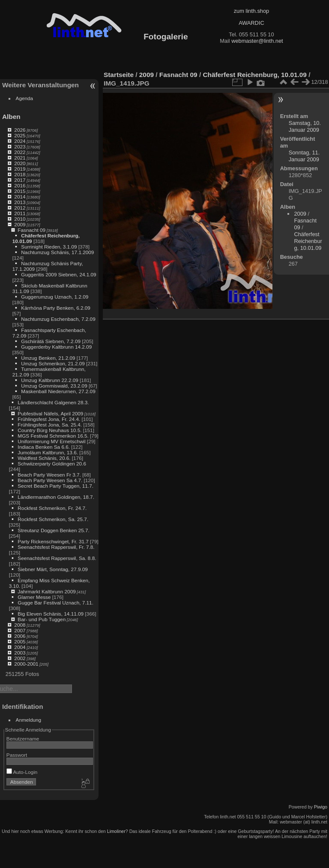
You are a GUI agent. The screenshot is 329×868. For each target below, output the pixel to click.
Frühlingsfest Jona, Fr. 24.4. (49, 419)
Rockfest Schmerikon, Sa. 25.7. (53, 519)
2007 (20, 630)
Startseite (119, 75)
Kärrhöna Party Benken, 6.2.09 (56, 308)
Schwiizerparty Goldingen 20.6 (52, 464)
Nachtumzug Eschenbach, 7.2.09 (58, 319)
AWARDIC (251, 23)
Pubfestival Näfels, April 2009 (50, 413)
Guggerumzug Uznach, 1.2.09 (55, 297)
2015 (20, 191)
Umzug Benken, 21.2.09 (48, 358)
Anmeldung (29, 720)
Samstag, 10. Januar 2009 (305, 126)
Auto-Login (22, 772)
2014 (20, 197)
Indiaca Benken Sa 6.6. (44, 447)
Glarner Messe (34, 597)
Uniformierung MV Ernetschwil (51, 441)
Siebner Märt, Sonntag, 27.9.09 (53, 569)
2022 (20, 152)
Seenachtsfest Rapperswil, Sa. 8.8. (57, 558)
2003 (20, 653)
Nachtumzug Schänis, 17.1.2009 (57, 252)
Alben (11, 117)
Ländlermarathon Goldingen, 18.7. (56, 497)
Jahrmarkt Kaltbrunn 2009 (46, 591)
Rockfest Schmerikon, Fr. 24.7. (52, 508)
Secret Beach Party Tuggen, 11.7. (55, 486)
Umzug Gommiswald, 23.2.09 (54, 386)
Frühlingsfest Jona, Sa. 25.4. (50, 425)
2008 (20, 625)
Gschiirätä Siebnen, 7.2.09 (51, 341)
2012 (20, 208)
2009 (20, 224)
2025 (20, 135)
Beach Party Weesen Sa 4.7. (50, 480)
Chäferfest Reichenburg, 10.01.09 (254, 75)
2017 (20, 180)
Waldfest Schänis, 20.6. (44, 458)
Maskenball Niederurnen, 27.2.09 (58, 391)
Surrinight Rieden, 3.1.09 (49, 247)
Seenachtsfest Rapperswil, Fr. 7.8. (56, 547)
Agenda (25, 98)
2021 (20, 158)
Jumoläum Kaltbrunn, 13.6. (48, 452)
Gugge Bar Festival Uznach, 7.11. (55, 603)
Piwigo (321, 807)
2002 (20, 658)
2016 (20, 185)
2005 (20, 641)
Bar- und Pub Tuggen (42, 619)
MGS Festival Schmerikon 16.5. (53, 436)
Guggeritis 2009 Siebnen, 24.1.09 (58, 274)
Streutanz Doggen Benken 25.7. (53, 530)
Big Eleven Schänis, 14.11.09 (51, 614)
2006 (20, 636)
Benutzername (23, 739)
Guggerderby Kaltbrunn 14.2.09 (56, 347)
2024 (20, 141)
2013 (20, 202)
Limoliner (116, 831)
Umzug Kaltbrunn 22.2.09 (49, 380)
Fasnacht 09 (31, 230)
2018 (20, 174)
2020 (20, 163)
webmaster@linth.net (257, 41)
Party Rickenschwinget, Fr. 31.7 (53, 541)
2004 (20, 647)
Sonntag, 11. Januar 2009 (304, 156)
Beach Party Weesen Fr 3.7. (49, 475)
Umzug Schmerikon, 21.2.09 (53, 363)
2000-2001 (26, 664)
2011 (20, 213)
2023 (20, 147)
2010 (20, 219)
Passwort (17, 755)
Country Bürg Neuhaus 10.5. (49, 430)
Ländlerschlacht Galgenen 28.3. (53, 402)
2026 (20, 130)
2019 (20, 169)
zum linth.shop (252, 11)
